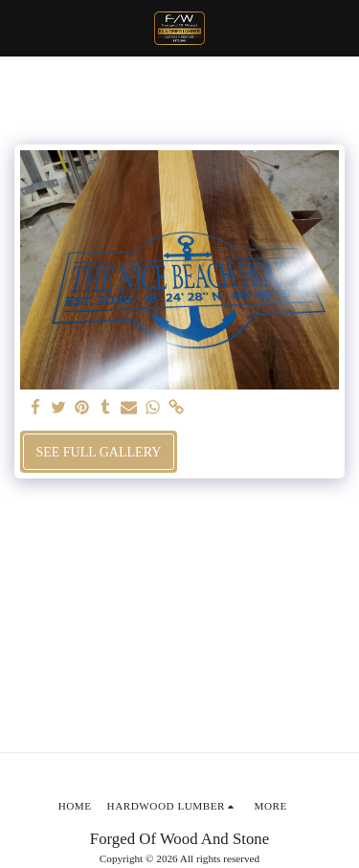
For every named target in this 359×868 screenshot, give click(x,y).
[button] (21, 28)
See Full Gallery (98, 452)
